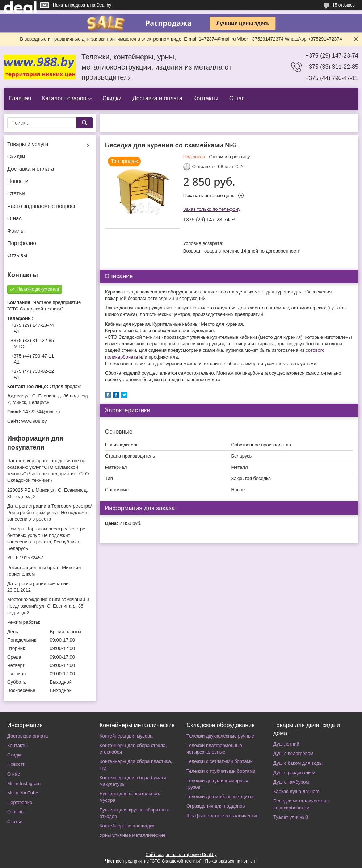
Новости (18, 181)
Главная (20, 98)
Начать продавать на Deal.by (82, 5)
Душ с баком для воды (298, 763)
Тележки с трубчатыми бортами (221, 771)
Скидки (112, 98)
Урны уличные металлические (132, 835)
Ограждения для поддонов (216, 806)
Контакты (206, 98)
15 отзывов (344, 5)
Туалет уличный (291, 817)
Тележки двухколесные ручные (220, 736)
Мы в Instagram (24, 783)
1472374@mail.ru (41, 412)
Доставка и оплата (157, 98)
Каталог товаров (64, 98)
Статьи (16, 193)
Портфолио (22, 243)
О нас (237, 98)
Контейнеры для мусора (126, 736)
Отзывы (17, 255)
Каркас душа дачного (296, 791)
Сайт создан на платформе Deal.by (181, 855)
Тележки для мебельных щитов (221, 796)
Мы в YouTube (23, 793)
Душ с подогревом (293, 753)
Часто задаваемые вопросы (43, 206)
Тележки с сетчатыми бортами (220, 761)
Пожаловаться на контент (231, 861)
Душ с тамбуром (291, 782)
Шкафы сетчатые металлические (223, 816)
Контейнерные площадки (127, 826)
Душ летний (286, 744)
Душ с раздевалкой (294, 773)
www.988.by (34, 421)
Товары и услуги (28, 144)
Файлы (16, 231)
